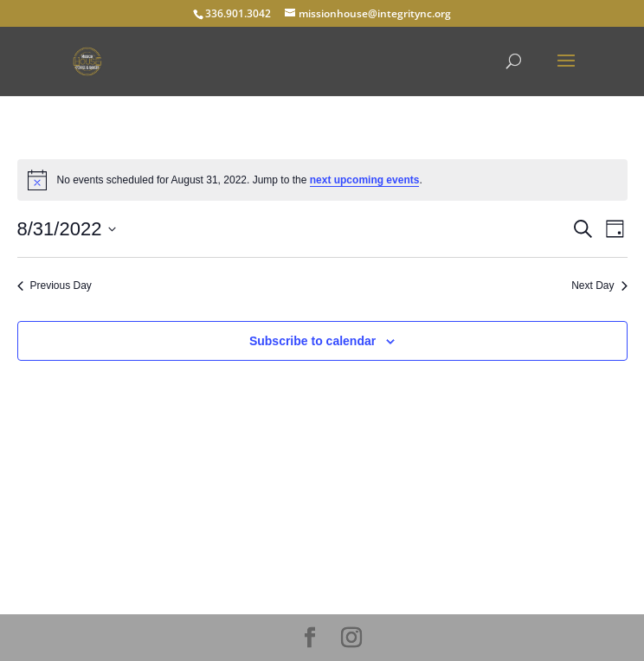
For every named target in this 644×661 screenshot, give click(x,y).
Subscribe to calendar (312, 341)
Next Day (599, 286)
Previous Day (55, 286)
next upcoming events (365, 180)
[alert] (322, 180)
